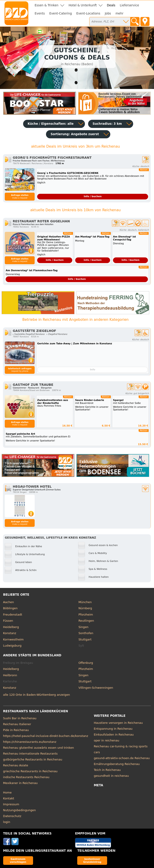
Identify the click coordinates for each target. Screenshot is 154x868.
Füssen (8, 621)
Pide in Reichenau (16, 730)
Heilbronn (10, 675)
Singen (84, 627)
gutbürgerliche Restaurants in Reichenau (33, 759)
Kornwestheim (13, 639)
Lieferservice (129, 5)
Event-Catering (61, 13)
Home (7, 792)
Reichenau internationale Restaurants (30, 754)
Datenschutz (12, 816)
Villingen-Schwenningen (96, 688)
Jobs (108, 13)
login (7, 822)
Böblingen (10, 608)
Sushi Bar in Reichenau (20, 718)
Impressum (11, 804)
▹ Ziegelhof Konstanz (57, 334)
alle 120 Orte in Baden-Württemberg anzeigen (37, 695)
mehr (119, 13)
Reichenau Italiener (17, 724)
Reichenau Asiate (16, 765)
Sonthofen (86, 633)
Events (40, 13)
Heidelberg (11, 627)
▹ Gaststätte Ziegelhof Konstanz (29, 334)
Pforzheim (86, 615)
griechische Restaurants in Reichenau (30, 771)
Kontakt (9, 798)
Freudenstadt (13, 615)
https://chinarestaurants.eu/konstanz (30, 742)
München (85, 602)
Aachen (9, 602)
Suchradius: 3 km (107, 124)
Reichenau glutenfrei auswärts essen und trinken (39, 748)
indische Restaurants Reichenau (26, 777)
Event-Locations (88, 13)
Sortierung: (75, 134)
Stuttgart (85, 639)
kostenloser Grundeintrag (92, 860)
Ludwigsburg (12, 646)
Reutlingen (86, 621)
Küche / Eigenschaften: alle (51, 124)
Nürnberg (85, 608)
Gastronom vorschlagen (18, 860)
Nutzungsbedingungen (20, 810)
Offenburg (86, 663)
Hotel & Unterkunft (83, 5)
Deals (111, 5)
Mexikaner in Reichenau (20, 783)
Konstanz (10, 633)
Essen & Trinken (47, 5)
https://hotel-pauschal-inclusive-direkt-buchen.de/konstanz (46, 736)
